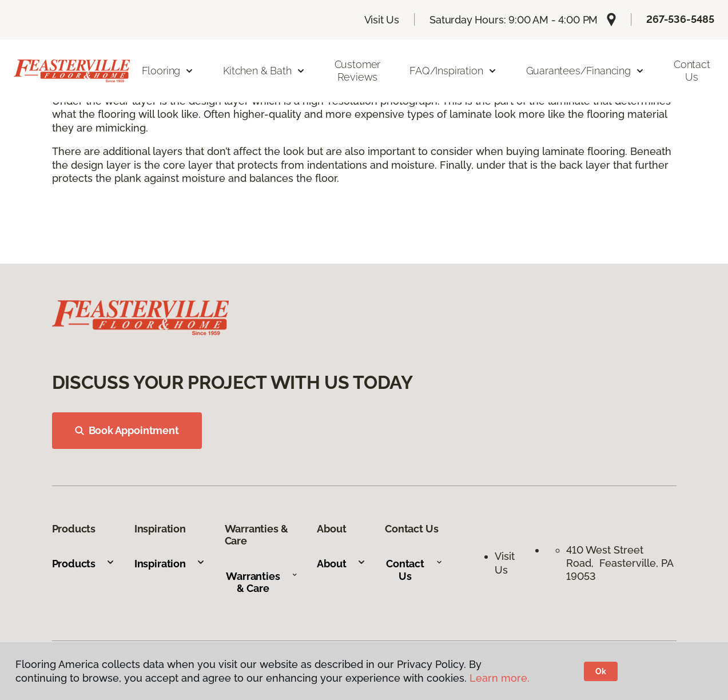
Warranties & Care (262, 582)
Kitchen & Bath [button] (264, 71)
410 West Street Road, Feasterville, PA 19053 (620, 563)
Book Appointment (127, 430)
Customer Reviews (358, 71)
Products (84, 564)
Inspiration (170, 564)
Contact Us (692, 71)
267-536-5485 (680, 19)
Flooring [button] (168, 71)
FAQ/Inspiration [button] (453, 71)
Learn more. (500, 678)
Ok (601, 671)
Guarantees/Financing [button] (585, 71)
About (341, 564)
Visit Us (382, 20)
